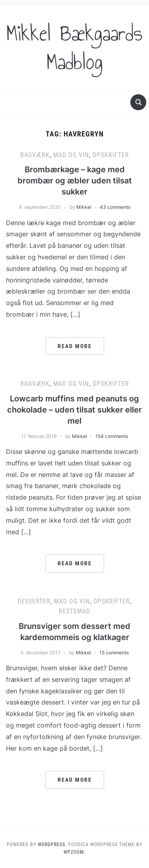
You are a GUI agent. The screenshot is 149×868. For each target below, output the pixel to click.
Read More (75, 346)
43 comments (115, 207)
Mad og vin (71, 155)
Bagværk (35, 155)
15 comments (114, 653)
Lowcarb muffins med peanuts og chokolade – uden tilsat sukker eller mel (74, 410)
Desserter (34, 601)
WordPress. (52, 845)
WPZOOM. (74, 852)
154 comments (112, 436)
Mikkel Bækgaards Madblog (74, 48)
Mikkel (84, 207)
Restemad (74, 611)
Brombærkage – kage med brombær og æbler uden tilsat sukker (75, 181)
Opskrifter (111, 155)
